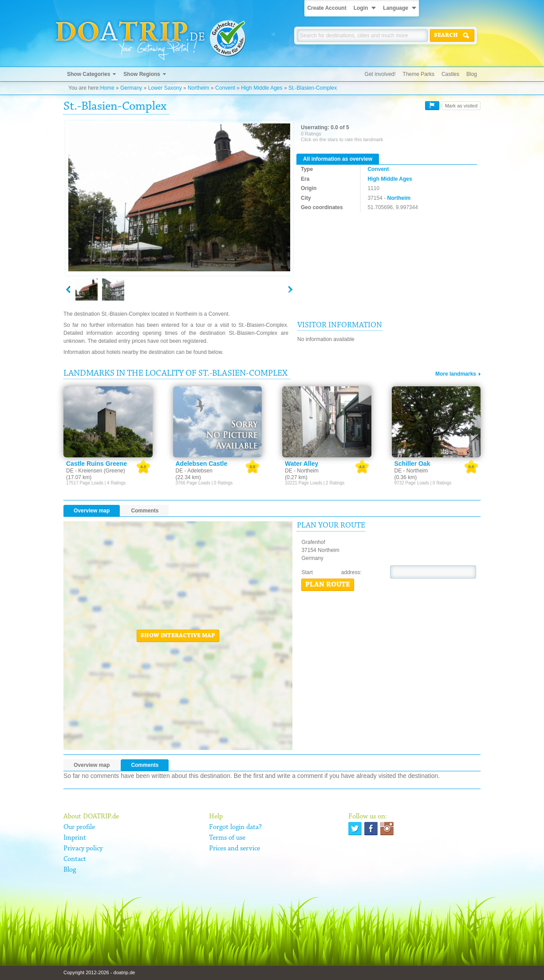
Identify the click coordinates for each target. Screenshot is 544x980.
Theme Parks (419, 74)
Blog (472, 74)
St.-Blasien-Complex (313, 88)
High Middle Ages (262, 88)
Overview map (92, 511)
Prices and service (235, 849)
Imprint (75, 838)
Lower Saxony (165, 88)
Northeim (199, 88)
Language (396, 8)
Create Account (327, 8)
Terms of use (227, 838)
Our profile (79, 827)
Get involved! (380, 74)
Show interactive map (178, 636)
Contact (75, 859)
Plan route (328, 585)
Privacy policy (83, 849)
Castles (450, 74)
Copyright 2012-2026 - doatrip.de (99, 972)
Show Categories (89, 74)
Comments (145, 511)
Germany (131, 88)
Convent (225, 88)
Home (107, 88)
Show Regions (142, 74)
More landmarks (456, 374)
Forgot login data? (235, 827)
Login (361, 8)
